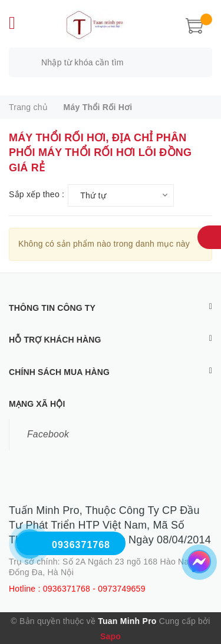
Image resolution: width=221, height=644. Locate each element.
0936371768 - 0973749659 (94, 589)
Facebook (48, 434)
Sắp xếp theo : (37, 194)
